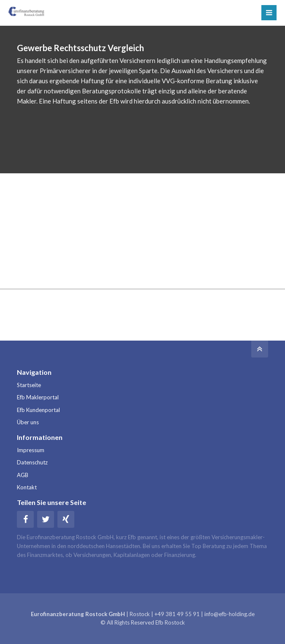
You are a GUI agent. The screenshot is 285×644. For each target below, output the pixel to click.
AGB (23, 475)
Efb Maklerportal (38, 397)
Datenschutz (32, 462)
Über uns (28, 422)
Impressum (31, 450)
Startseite (29, 385)
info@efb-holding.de (229, 614)
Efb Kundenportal (38, 410)
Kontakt (27, 487)
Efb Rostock (170, 622)
